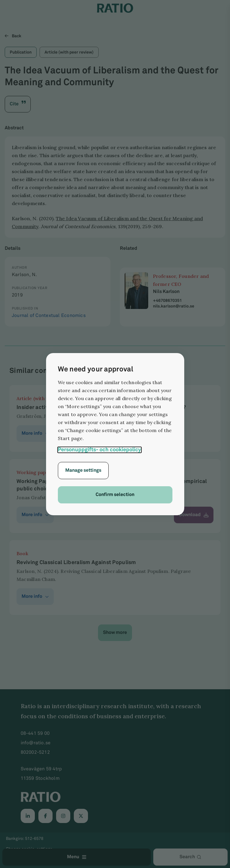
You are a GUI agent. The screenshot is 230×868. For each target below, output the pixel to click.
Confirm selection (115, 495)
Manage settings (83, 470)
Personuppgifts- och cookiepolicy (99, 450)
